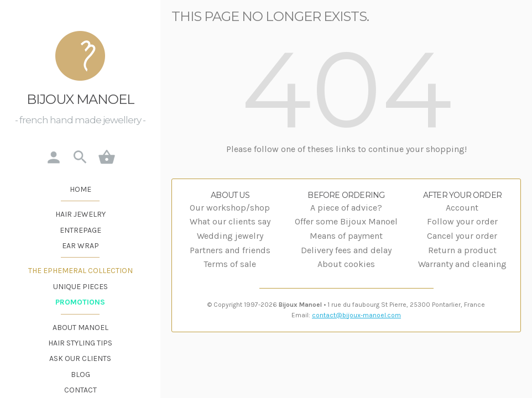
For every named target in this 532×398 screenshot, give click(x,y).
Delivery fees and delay (346, 250)
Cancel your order (462, 236)
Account (462, 208)
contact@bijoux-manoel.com (356, 315)
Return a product (462, 250)
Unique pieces (80, 287)
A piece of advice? (346, 208)
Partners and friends (230, 250)
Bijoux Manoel (80, 99)
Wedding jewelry (230, 236)
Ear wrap (80, 246)
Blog (80, 375)
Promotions (80, 302)
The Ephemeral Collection (80, 271)
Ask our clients (80, 358)
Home (80, 189)
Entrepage (80, 230)
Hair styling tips (80, 343)
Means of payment (346, 236)
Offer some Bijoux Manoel (346, 221)
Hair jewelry (80, 214)
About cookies (346, 264)
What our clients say (230, 221)
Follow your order (462, 221)
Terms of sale (230, 264)
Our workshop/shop (230, 208)
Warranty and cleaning (462, 264)
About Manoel (80, 328)
